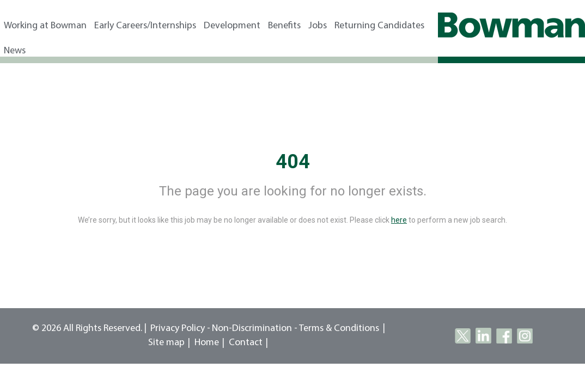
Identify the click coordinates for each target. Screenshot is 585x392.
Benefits (284, 26)
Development (232, 26)
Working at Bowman (45, 26)
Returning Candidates (379, 26)
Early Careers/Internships (145, 26)
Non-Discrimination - (255, 329)
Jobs (318, 26)
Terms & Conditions (339, 329)
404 (293, 162)
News (15, 51)
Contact (246, 343)
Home (207, 343)
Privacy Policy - (180, 329)
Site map (166, 343)
